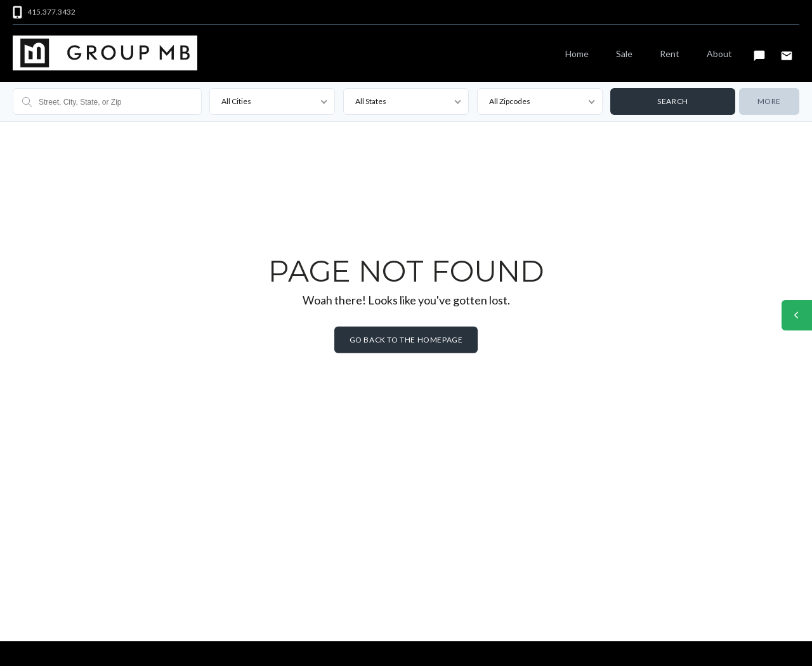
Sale (624, 54)
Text (759, 50)
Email (787, 50)
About (719, 54)
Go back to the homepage (406, 340)
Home (577, 54)
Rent (670, 54)
